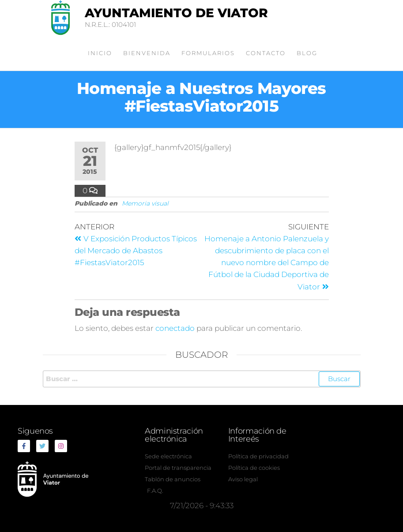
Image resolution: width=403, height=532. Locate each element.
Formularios (208, 53)
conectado (175, 328)
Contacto (266, 53)
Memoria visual (145, 203)
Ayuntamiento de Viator (176, 13)
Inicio (100, 53)
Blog (307, 53)
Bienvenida (147, 53)
